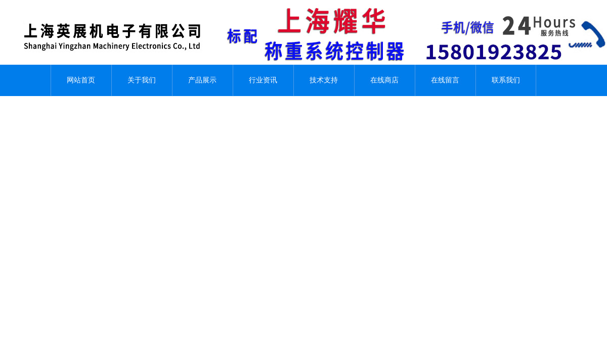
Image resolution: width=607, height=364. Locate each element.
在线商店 (384, 80)
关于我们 (142, 80)
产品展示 (202, 80)
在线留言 (445, 80)
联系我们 (506, 80)
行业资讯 (263, 80)
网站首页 (81, 80)
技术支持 (324, 80)
